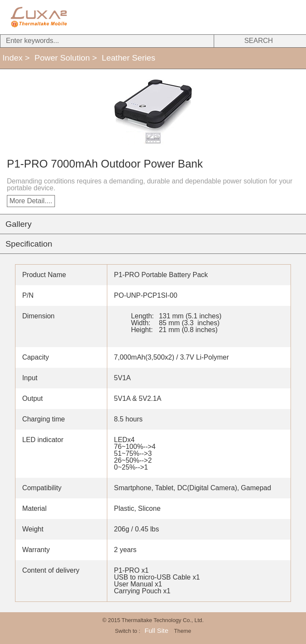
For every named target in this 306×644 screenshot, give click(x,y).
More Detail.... (31, 201)
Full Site (156, 630)
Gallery (19, 224)
